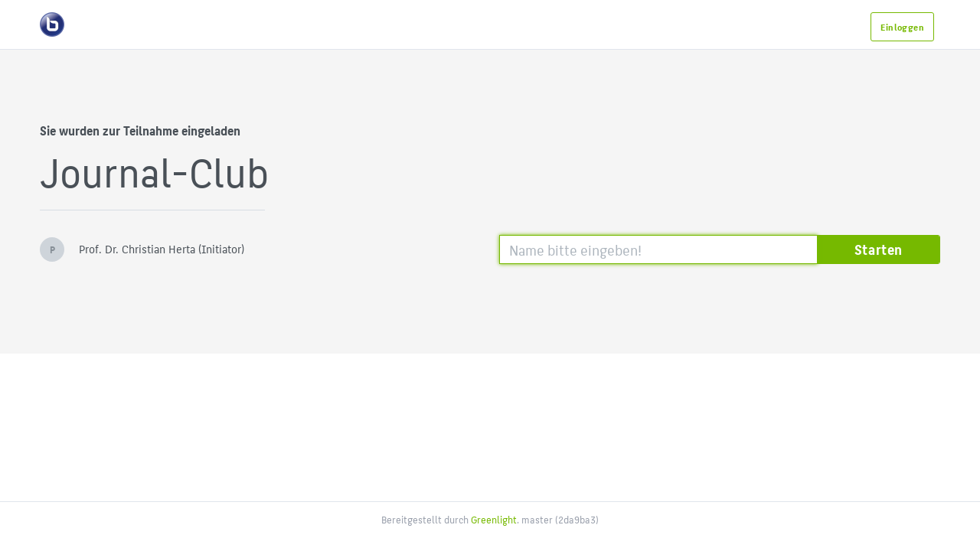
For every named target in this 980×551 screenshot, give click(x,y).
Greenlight (494, 519)
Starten (879, 249)
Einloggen (902, 27)
